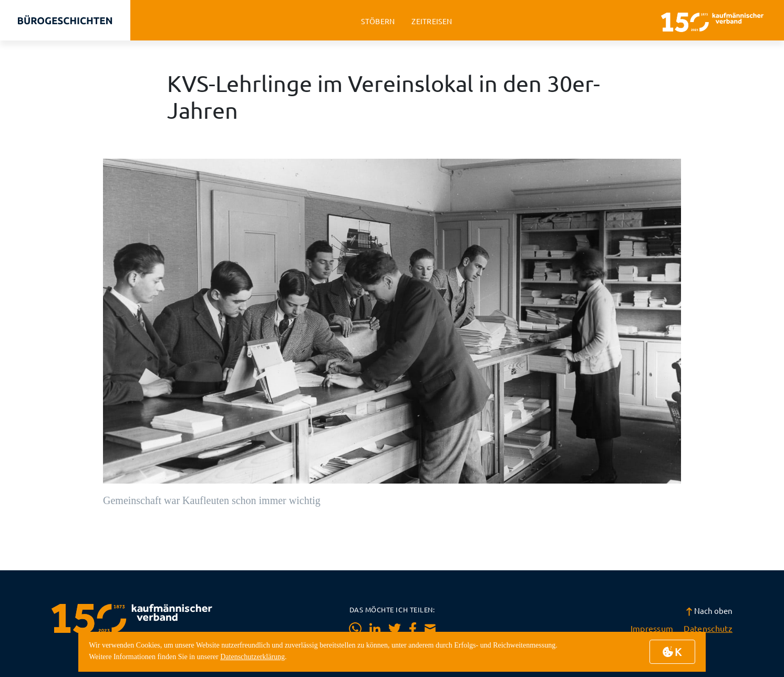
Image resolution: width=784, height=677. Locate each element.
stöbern (378, 21)
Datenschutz (708, 628)
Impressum (652, 628)
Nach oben (709, 611)
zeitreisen (432, 21)
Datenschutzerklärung (252, 657)
